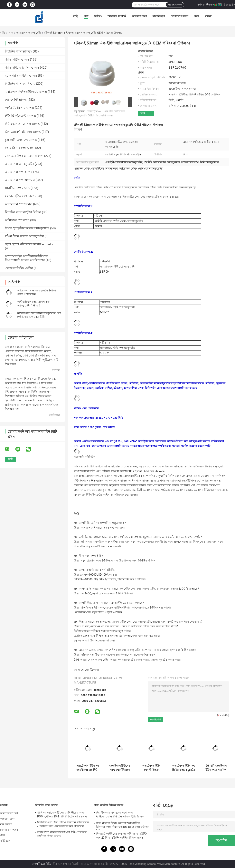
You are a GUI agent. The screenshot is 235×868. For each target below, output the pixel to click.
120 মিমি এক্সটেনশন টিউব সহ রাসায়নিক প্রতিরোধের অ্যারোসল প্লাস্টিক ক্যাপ (215, 768)
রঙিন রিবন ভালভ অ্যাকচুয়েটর (24, 236)
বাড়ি (76, 16)
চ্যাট (143, 113)
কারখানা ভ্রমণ (139, 16)
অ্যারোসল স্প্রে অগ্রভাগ (20, 180)
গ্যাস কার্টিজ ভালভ (17, 59)
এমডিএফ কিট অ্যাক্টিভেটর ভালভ (26, 92)
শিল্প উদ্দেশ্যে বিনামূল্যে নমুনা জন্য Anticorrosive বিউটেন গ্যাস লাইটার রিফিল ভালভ (120, 815)
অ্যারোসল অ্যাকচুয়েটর (29, 33)
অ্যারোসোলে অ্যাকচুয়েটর (94, 660)
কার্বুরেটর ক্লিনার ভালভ (19, 108)
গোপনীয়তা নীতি (42, 864)
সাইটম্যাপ (5, 841)
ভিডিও (98, 16)
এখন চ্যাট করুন (205, 5)
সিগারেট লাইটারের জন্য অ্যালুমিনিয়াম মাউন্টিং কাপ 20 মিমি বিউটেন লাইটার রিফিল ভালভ (122, 836)
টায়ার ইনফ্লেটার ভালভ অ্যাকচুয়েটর (27, 228)
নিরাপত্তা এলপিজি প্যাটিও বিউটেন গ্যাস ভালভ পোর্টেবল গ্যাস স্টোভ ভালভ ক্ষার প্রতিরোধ (63, 824)
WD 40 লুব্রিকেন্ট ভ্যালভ (20, 116)
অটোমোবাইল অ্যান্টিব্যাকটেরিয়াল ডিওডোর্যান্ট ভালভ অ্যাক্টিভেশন (26, 258)
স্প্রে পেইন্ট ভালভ (16, 100)
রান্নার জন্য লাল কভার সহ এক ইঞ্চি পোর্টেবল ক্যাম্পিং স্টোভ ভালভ (62, 834)
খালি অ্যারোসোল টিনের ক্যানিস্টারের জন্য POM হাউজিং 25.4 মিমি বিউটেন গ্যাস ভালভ (62, 814)
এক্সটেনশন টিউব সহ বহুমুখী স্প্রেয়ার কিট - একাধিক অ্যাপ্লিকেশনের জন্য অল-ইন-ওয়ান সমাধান (88, 768)
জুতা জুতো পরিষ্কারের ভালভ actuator (29, 244)
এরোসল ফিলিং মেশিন (19, 268)
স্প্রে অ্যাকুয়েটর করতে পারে (166, 660)
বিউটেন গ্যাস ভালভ (18, 51)
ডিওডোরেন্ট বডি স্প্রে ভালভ (23, 132)
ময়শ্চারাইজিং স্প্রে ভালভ (20, 196)
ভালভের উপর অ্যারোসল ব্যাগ (24, 156)
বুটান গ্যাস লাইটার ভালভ (21, 76)
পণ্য (86, 16)
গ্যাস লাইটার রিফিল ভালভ (22, 68)
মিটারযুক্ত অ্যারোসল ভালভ (22, 124)
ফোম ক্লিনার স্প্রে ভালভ (20, 148)
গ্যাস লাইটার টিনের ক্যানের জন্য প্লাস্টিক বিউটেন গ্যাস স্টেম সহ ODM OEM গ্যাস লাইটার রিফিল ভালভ (122, 826)
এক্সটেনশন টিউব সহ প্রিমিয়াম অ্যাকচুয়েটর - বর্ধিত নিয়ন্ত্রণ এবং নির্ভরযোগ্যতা (183, 768)
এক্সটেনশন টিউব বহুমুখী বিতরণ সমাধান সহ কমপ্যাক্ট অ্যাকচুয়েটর (152, 768)
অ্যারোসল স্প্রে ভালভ (19, 204)
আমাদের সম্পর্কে (117, 16)
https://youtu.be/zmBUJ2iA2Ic (146, 471)
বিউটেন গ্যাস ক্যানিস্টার (20, 84)
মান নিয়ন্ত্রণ (159, 16)
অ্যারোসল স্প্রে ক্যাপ (18, 172)
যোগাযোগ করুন (179, 16)
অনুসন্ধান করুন (175, 5)
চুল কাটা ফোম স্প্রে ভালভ (21, 140)
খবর (197, 16)
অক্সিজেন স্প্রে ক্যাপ (17, 220)
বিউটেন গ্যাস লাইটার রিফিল (23, 212)
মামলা (208, 16)
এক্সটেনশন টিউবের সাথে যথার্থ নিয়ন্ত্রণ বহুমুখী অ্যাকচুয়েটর (120, 768)
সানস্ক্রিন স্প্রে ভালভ (17, 188)
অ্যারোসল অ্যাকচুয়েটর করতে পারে (129, 660)
